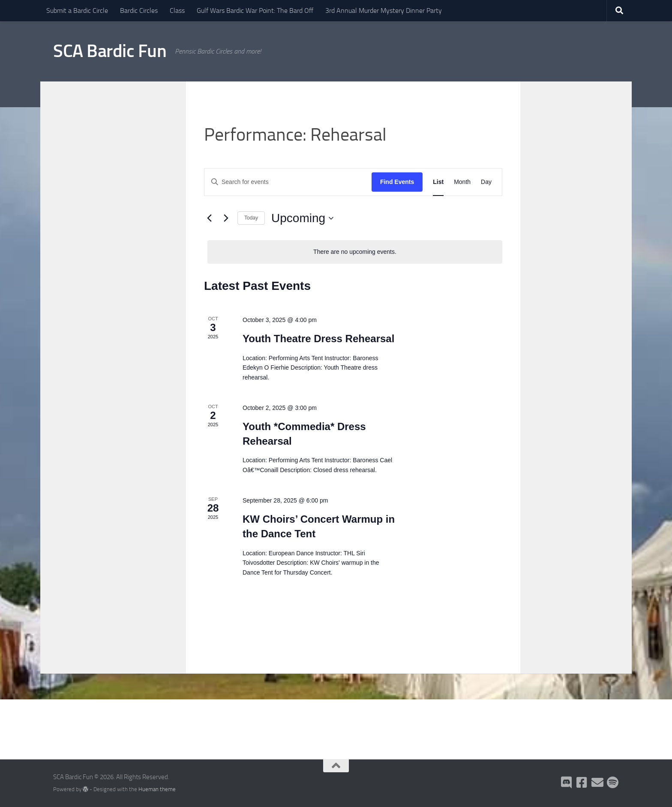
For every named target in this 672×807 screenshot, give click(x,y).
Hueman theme (157, 789)
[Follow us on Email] (597, 783)
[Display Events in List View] (438, 182)
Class (177, 11)
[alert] (355, 252)
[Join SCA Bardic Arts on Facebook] (582, 783)
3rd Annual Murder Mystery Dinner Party (384, 11)
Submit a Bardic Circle (77, 11)
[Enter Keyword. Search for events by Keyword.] (288, 182)
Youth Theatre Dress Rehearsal (318, 339)
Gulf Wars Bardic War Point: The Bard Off (255, 11)
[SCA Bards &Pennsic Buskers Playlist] (613, 783)
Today (251, 218)
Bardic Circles (139, 11)
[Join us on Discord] (567, 783)
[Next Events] (226, 218)
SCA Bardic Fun (110, 51)
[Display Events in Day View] (486, 182)
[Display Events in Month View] (462, 182)
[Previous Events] (209, 218)
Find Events (397, 182)
